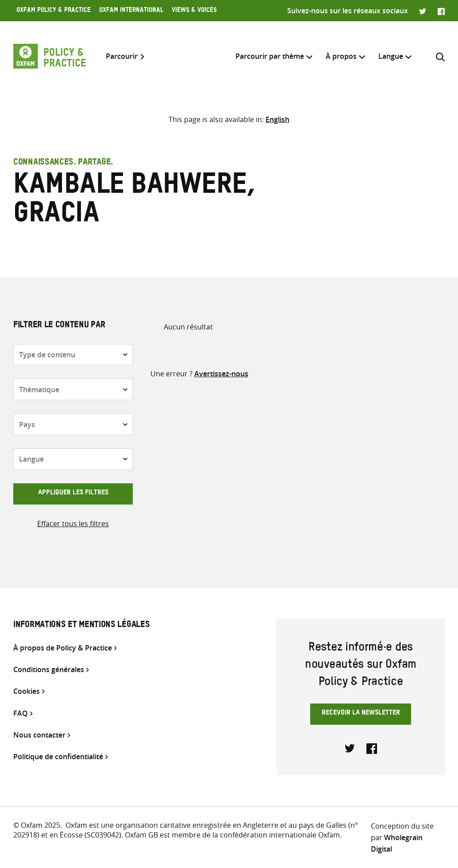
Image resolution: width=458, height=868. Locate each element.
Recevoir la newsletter (361, 714)
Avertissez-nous (221, 374)
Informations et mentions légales (81, 626)
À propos (341, 56)
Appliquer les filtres (73, 493)
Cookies (27, 691)
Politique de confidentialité (58, 757)
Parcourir (122, 56)
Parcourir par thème (270, 56)
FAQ (21, 713)
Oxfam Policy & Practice (54, 11)
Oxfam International (131, 11)
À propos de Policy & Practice (63, 648)
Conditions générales (49, 670)
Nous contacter (39, 735)
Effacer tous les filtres (73, 524)
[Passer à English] (277, 119)
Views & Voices (194, 11)
